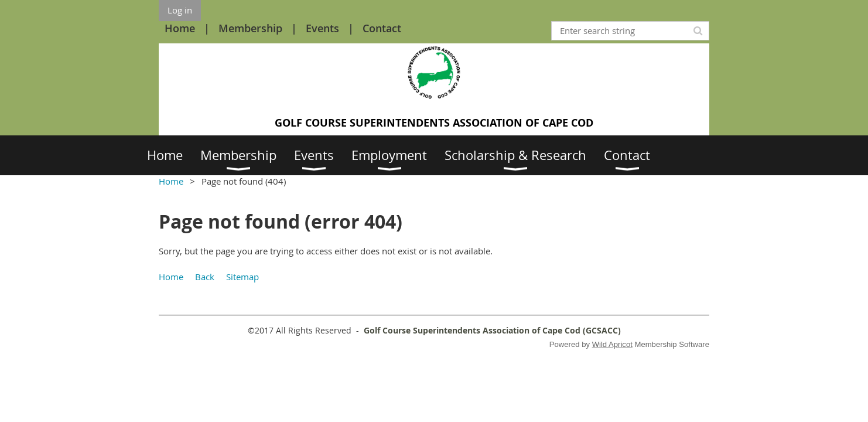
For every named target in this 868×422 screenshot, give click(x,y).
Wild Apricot (612, 344)
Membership (250, 28)
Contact (382, 28)
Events (322, 28)
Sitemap (242, 277)
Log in (180, 10)
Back (205, 277)
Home (180, 28)
